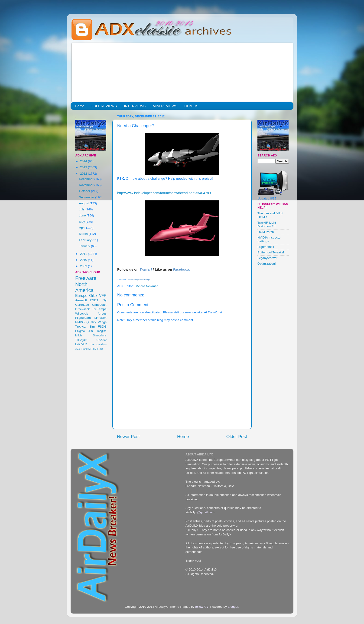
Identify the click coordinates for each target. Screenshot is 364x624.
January (85, 246)
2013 (84, 167)
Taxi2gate (81, 340)
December (87, 179)
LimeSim (100, 318)
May (82, 222)
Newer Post (128, 436)
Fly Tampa (99, 309)
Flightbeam (83, 318)
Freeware (86, 278)
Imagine (102, 331)
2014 (84, 161)
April (83, 228)
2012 (84, 174)
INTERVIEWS (135, 106)
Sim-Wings (100, 335)
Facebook (181, 269)
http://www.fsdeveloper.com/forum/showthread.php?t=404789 (164, 193)
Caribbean (99, 305)
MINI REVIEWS (165, 106)
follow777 (202, 607)
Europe (81, 295)
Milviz (79, 335)
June (83, 215)
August (84, 203)
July (82, 209)
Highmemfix (266, 247)
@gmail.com (206, 512)
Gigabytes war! (268, 258)
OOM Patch (266, 232)
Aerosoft (81, 300)
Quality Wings (96, 322)
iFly (104, 300)
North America (84, 287)
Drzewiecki (83, 309)
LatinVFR (81, 344)
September (87, 197)
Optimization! (267, 264)
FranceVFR (87, 349)
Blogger (233, 607)
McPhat (99, 349)
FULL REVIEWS (104, 106)
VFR (103, 295)
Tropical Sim (85, 327)
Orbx (93, 295)
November (87, 185)
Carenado (82, 305)
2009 (84, 266)
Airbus (102, 314)
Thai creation (98, 344)
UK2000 (101, 340)
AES (78, 349)
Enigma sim (84, 331)
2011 (84, 254)
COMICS (191, 106)
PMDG (80, 322)
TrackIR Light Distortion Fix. (267, 224)
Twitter (145, 269)
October (85, 191)
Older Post (237, 436)
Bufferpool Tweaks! (271, 252)
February (86, 240)
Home (80, 106)
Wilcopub (82, 314)
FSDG (102, 327)
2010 (84, 260)
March (84, 234)
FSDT (94, 300)
